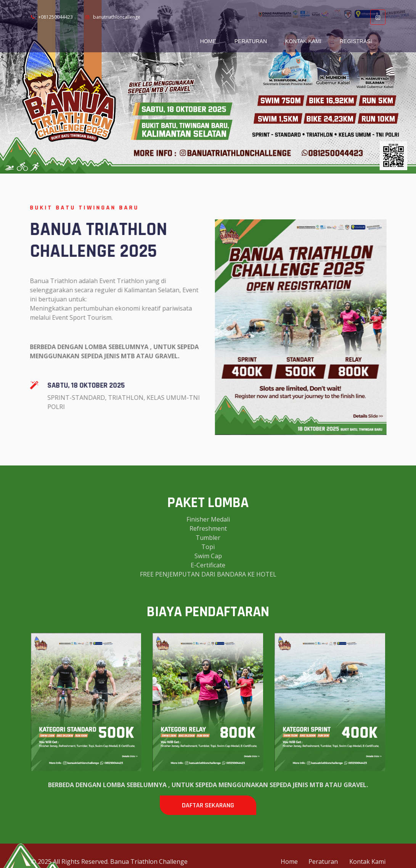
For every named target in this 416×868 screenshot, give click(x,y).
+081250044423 (52, 17)
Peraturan (251, 41)
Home (208, 41)
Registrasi (356, 41)
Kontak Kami (303, 41)
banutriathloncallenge (113, 17)
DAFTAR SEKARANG (208, 805)
